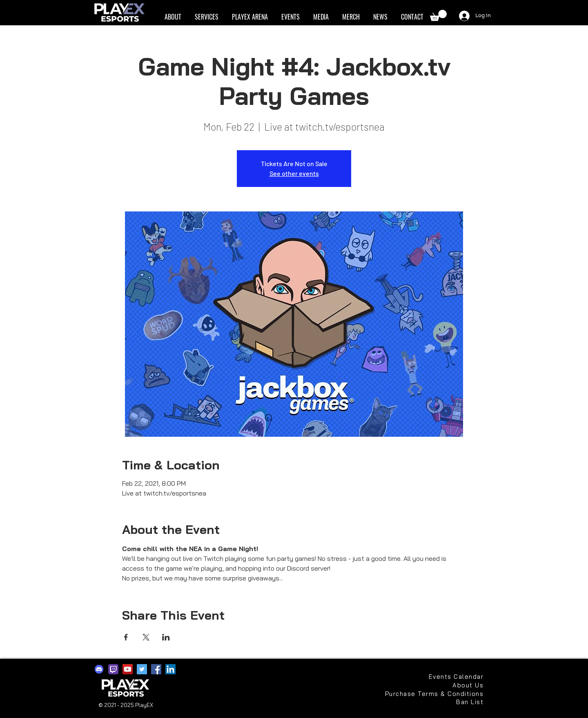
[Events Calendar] (456, 677)
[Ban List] (456, 702)
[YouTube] (128, 669)
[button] (173, 17)
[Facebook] (156, 669)
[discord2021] (99, 669)
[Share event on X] (146, 637)
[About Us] (464, 685)
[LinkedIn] (170, 669)
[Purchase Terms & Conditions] (433, 694)
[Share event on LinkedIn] (166, 637)
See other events (294, 173)
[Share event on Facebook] (126, 637)
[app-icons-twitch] (113, 669)
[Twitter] (142, 669)
